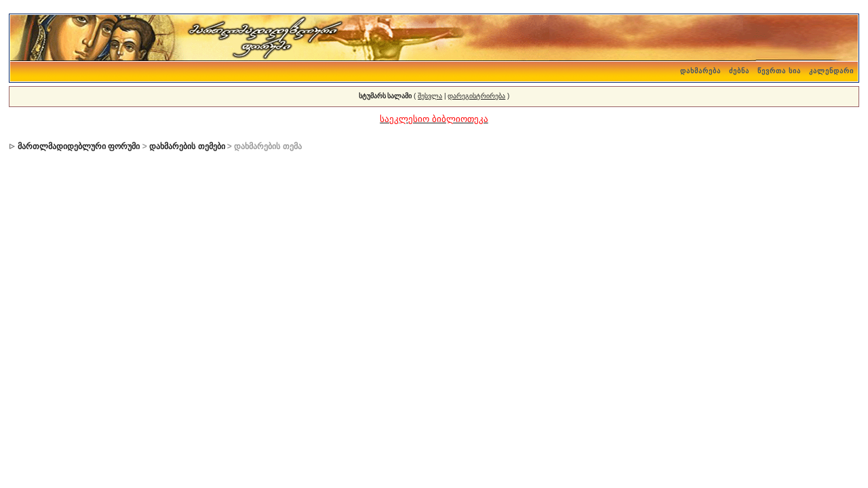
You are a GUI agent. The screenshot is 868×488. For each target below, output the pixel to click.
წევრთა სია (779, 71)
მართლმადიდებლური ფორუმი (79, 146)
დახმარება (701, 71)
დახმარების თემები (187, 146)
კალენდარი (831, 71)
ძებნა (739, 71)
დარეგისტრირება (476, 96)
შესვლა (430, 96)
